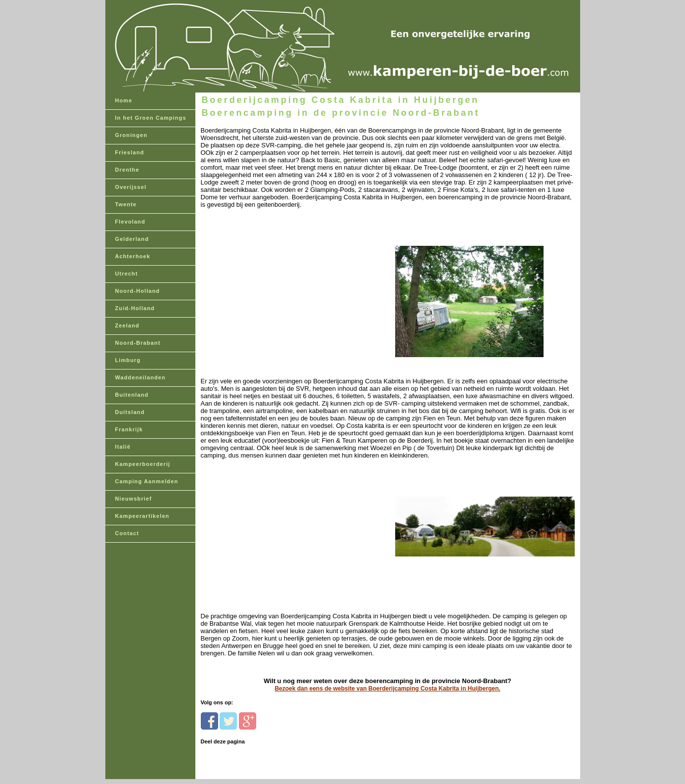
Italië (123, 447)
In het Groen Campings (151, 118)
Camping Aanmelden (147, 481)
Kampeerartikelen (142, 516)
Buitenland (132, 395)
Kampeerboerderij (143, 464)
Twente (126, 204)
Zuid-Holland (135, 308)
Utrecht (127, 274)
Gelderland (132, 239)
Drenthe (127, 170)
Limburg (128, 360)
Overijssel (131, 187)
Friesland (130, 152)
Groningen (132, 135)
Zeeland (127, 325)
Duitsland (130, 412)
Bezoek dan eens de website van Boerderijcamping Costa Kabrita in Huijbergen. (387, 689)
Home (124, 100)
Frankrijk (129, 429)
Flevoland (130, 222)
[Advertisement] (269, 284)
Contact (127, 533)
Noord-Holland (138, 291)
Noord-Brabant (138, 343)
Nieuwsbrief (134, 499)
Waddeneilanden (140, 377)
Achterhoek (133, 256)
